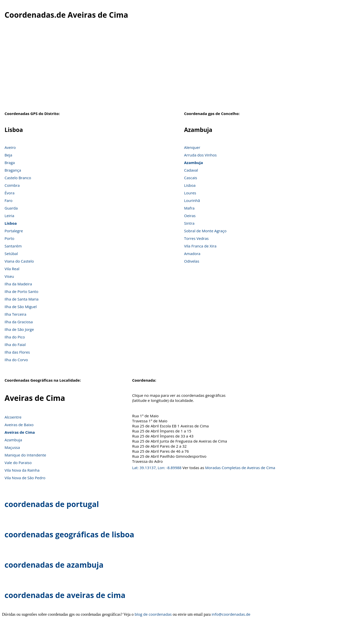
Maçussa (12, 447)
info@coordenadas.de (231, 614)
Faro (8, 200)
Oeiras (190, 216)
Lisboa (11, 223)
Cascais (190, 178)
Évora (9, 193)
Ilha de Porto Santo (21, 291)
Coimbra (12, 185)
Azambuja (193, 163)
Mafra (189, 208)
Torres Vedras (196, 238)
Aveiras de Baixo (19, 425)
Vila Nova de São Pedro (25, 478)
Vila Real (12, 269)
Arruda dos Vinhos (200, 155)
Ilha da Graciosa (19, 322)
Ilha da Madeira (18, 284)
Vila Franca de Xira (200, 246)
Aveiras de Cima (20, 432)
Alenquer (192, 147)
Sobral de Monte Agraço (205, 231)
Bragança (13, 170)
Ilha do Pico (15, 337)
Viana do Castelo (19, 261)
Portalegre (14, 231)
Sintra (189, 223)
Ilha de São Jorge (19, 329)
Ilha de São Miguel (21, 307)
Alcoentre (13, 417)
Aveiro (10, 147)
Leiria (9, 216)
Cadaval (191, 170)
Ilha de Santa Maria (21, 299)
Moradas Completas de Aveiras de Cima (240, 468)
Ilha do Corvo (16, 360)
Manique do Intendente (25, 455)
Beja (8, 155)
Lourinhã (192, 200)
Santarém (13, 246)
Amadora (192, 254)
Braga (10, 163)
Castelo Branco (18, 178)
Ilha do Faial (15, 345)
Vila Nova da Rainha (22, 470)
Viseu (9, 276)
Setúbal (11, 254)
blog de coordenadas (153, 614)
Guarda (11, 208)
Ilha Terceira (15, 314)
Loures (190, 193)
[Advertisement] (182, 68)
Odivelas (192, 261)
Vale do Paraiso (18, 463)
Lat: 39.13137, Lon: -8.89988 (157, 468)
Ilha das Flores (17, 352)
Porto (9, 238)
